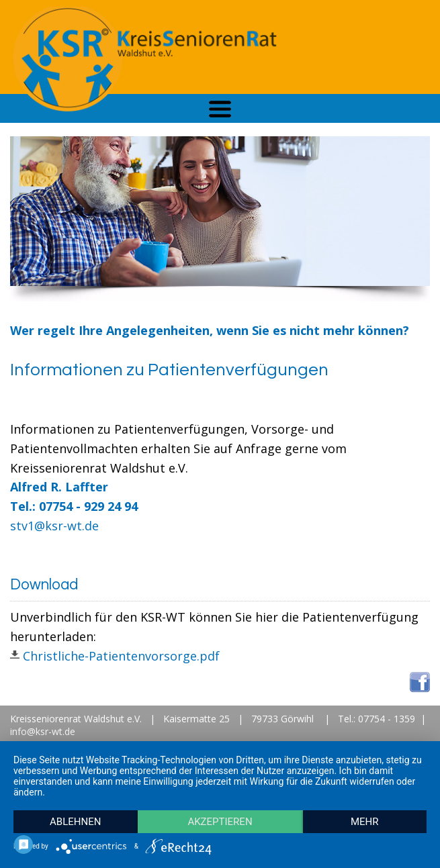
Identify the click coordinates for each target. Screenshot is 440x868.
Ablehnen (75, 822)
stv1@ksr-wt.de (54, 526)
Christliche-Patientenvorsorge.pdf (123, 656)
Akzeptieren (220, 822)
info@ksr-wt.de (43, 731)
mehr (365, 822)
